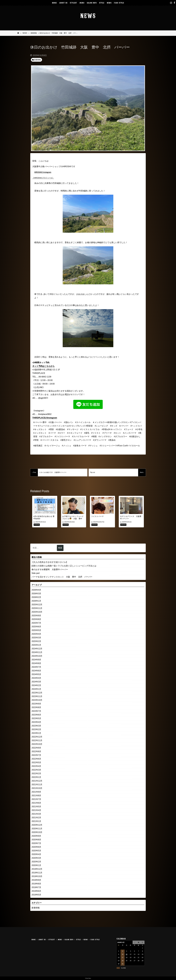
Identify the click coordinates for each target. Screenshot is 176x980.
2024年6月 (36, 671)
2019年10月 (37, 876)
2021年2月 (36, 818)
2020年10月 (37, 832)
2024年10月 (37, 656)
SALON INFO (92, 3)
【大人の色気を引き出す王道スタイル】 (50, 562)
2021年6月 (36, 803)
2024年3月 (36, 682)
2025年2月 (36, 641)
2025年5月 (36, 630)
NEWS (109, 3)
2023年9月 (36, 704)
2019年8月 (36, 884)
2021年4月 (36, 810)
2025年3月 (36, 638)
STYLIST (73, 3)
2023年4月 (36, 722)
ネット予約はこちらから (43, 366)
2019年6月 (36, 891)
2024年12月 (37, 649)
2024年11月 (37, 652)
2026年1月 (36, 601)
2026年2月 (36, 597)
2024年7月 (36, 667)
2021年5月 (36, 807)
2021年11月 (37, 785)
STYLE (102, 3)
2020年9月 (36, 836)
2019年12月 (37, 869)
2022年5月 (36, 762)
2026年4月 (36, 590)
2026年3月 (36, 594)
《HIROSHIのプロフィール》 (43, 178)
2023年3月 (36, 726)
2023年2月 (36, 729)
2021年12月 (37, 781)
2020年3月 (36, 858)
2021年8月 (36, 796)
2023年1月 (36, 733)
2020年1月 (36, 865)
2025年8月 (36, 619)
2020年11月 (37, 829)
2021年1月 (36, 821)
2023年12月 (37, 693)
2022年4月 (36, 766)
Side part (36, 573)
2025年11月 (37, 608)
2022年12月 (37, 737)
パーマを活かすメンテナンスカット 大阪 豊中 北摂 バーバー (62, 577)
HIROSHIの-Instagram (43, 172)
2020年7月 (36, 843)
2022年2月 (36, 774)
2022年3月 (36, 770)
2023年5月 (36, 718)
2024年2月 (36, 685)
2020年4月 (36, 854)
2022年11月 (37, 740)
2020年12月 (37, 825)
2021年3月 (36, 814)
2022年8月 (36, 751)
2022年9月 (36, 748)
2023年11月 (37, 696)
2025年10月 (37, 612)
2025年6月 (36, 627)
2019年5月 (36, 895)
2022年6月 (36, 759)
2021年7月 (36, 799)
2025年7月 (36, 623)
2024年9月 (36, 660)
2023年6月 (36, 715)
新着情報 (36, 908)
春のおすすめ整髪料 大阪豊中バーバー (50, 569)
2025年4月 (36, 634)
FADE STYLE (119, 3)
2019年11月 (37, 873)
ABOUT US (63, 3)
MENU (82, 3)
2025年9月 (36, 616)
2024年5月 (36, 674)
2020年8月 (36, 840)
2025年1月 (36, 645)
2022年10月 (37, 744)
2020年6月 (36, 847)
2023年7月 (36, 711)
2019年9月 (36, 880)
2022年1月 (36, 777)
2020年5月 (36, 851)
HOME (54, 3)
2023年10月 (37, 700)
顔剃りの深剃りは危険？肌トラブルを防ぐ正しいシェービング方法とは (64, 566)
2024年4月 (36, 678)
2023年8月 (36, 707)
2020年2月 (36, 862)
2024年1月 (36, 689)
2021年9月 (36, 792)
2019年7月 (36, 887)
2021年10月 (37, 788)
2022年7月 (36, 755)
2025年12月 (37, 605)
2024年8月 (36, 663)
